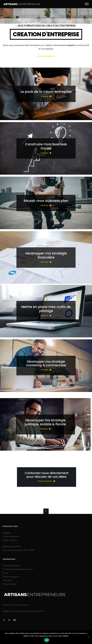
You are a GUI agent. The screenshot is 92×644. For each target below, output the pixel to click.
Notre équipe (11, 584)
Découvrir (46, 96)
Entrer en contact (47, 481)
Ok (47, 640)
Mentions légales (12, 566)
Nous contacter (12, 577)
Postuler (8, 580)
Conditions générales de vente (19, 569)
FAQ (6, 573)
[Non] (89, 637)
